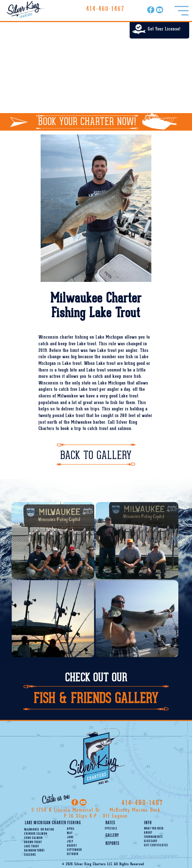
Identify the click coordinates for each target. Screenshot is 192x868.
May (70, 833)
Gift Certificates (156, 846)
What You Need (154, 829)
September (74, 850)
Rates (110, 823)
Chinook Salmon (36, 834)
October (73, 854)
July (70, 842)
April (71, 829)
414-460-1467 (105, 9)
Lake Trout (32, 847)
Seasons (30, 855)
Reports (112, 844)
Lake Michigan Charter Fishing (53, 823)
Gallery (112, 836)
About (148, 833)
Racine (47, 830)
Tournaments (153, 837)
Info (148, 823)
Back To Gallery (96, 455)
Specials (111, 829)
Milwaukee (32, 830)
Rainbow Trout (35, 851)
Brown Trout (33, 842)
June (70, 838)
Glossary (151, 841)
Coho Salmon (33, 838)
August (72, 846)
